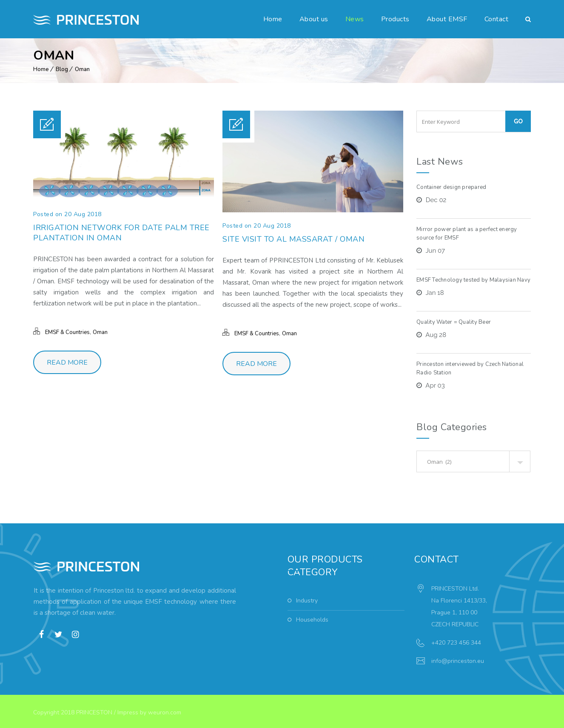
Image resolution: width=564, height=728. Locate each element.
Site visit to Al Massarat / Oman (293, 239)
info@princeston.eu (458, 661)
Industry (307, 601)
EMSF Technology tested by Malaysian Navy (473, 280)
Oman (82, 69)
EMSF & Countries (67, 332)
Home (273, 19)
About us (314, 19)
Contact (497, 19)
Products (395, 19)
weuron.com (165, 712)
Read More (67, 363)
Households (312, 620)
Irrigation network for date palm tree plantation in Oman (121, 233)
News (355, 19)
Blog (62, 69)
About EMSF (447, 19)
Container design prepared (451, 187)
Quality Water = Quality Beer (454, 322)
